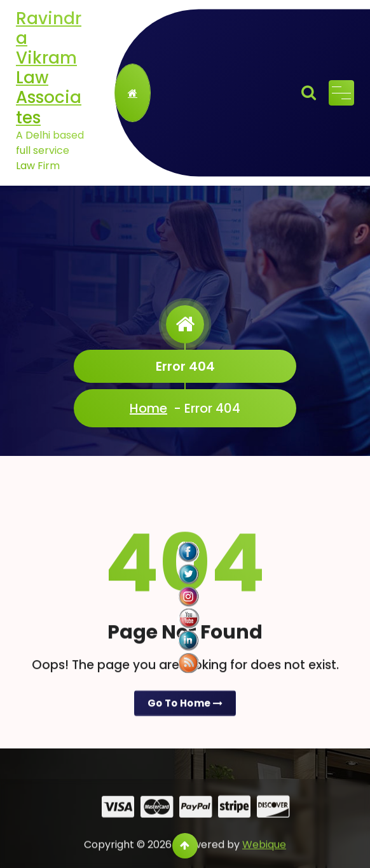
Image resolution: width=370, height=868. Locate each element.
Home (148, 408)
